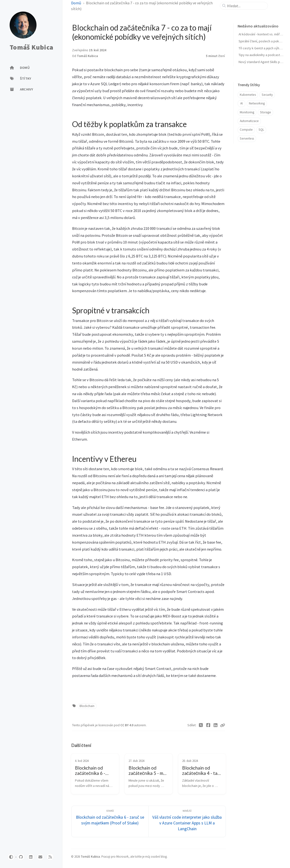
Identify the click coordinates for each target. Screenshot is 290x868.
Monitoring (247, 112)
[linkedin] (31, 857)
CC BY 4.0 (127, 725)
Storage (265, 112)
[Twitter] (201, 725)
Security (267, 95)
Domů (76, 3)
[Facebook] (208, 725)
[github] (21, 857)
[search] (246, 6)
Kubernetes (248, 95)
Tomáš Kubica (31, 47)
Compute (246, 130)
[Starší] (110, 821)
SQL (261, 130)
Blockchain (87, 706)
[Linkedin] (216, 725)
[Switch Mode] (11, 857)
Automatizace (249, 121)
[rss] (50, 857)
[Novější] (187, 821)
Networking (257, 103)
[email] (40, 857)
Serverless (247, 138)
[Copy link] (222, 725)
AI (241, 103)
